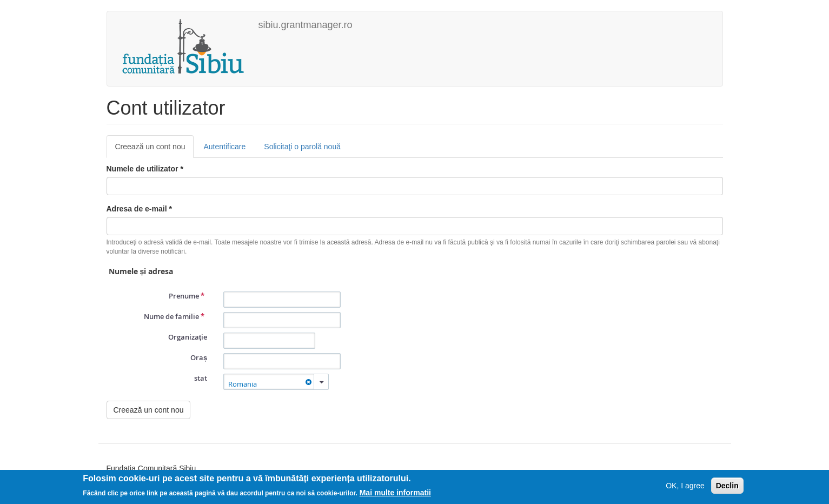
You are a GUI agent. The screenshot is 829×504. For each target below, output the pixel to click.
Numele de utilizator (145, 169)
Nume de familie (174, 316)
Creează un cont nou (155, 150)
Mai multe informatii (395, 493)
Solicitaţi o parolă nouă (302, 147)
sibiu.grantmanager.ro (306, 25)
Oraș (199, 357)
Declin (727, 486)
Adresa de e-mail (139, 209)
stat (201, 378)
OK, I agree (685, 486)
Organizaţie (188, 337)
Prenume (187, 296)
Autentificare (224, 147)
